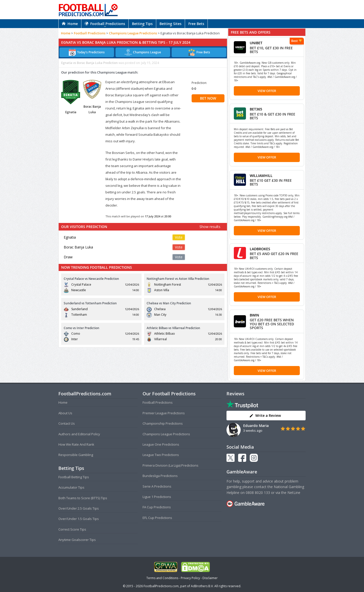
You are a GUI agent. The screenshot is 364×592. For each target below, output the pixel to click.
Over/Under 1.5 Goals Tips (79, 519)
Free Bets (196, 24)
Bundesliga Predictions (160, 476)
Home (70, 24)
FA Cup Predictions (157, 507)
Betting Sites (170, 24)
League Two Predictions (161, 455)
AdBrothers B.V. (202, 586)
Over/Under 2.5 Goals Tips (79, 508)
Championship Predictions (163, 423)
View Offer (267, 91)
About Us (65, 413)
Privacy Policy (190, 578)
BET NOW (208, 98)
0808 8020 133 (258, 493)
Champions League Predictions (133, 33)
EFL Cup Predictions (157, 518)
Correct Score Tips (72, 529)
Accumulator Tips (71, 487)
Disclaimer (210, 578)
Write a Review (265, 415)
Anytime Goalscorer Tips (77, 540)
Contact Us (67, 423)
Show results (210, 227)
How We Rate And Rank (76, 444)
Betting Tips (142, 24)
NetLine (294, 493)
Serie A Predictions (157, 486)
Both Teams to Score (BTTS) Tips (83, 498)
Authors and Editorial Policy (79, 434)
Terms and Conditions (162, 578)
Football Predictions (105, 24)
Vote (179, 237)
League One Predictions (161, 444)
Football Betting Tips (74, 477)
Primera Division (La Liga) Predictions (170, 465)
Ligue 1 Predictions (157, 497)
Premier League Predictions (164, 413)
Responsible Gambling (76, 455)
